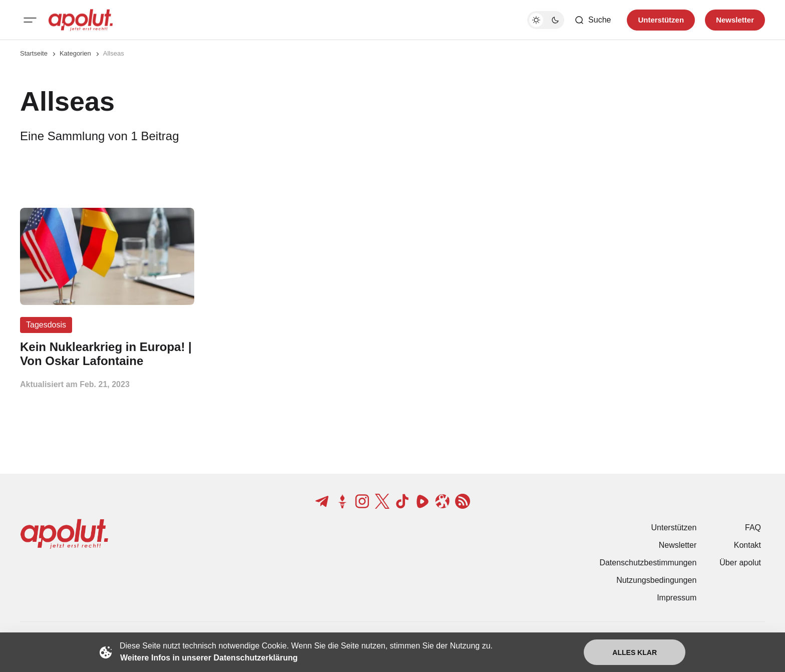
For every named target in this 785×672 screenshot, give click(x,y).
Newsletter (678, 545)
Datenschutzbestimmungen (648, 563)
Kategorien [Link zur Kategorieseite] (75, 53)
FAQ (753, 528)
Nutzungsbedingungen (656, 580)
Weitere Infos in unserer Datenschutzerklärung (209, 658)
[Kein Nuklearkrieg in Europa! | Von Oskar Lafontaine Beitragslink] (107, 354)
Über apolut (740, 563)
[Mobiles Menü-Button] (30, 20)
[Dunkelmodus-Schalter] (546, 20)
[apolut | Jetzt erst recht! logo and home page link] (81, 20)
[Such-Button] (593, 20)
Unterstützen (674, 528)
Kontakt (747, 545)
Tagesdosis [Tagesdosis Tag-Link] (46, 325)
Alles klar (635, 652)
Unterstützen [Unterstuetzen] (661, 20)
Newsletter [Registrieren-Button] (735, 20)
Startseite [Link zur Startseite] (34, 53)
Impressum (677, 598)
